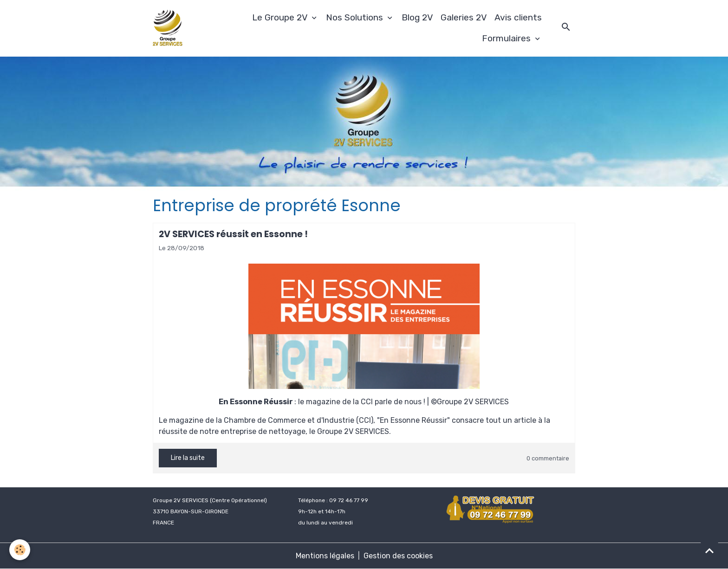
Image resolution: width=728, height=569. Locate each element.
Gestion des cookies (398, 556)
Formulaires (507, 38)
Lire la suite (188, 458)
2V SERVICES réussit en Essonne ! (233, 234)
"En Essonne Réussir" (413, 420)
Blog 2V (417, 17)
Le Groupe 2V (281, 17)
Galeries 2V (464, 17)
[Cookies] (20, 550)
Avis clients (518, 17)
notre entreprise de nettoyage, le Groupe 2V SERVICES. (295, 431)
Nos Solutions (356, 17)
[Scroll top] (709, 550)
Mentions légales (325, 556)
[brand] (169, 28)
